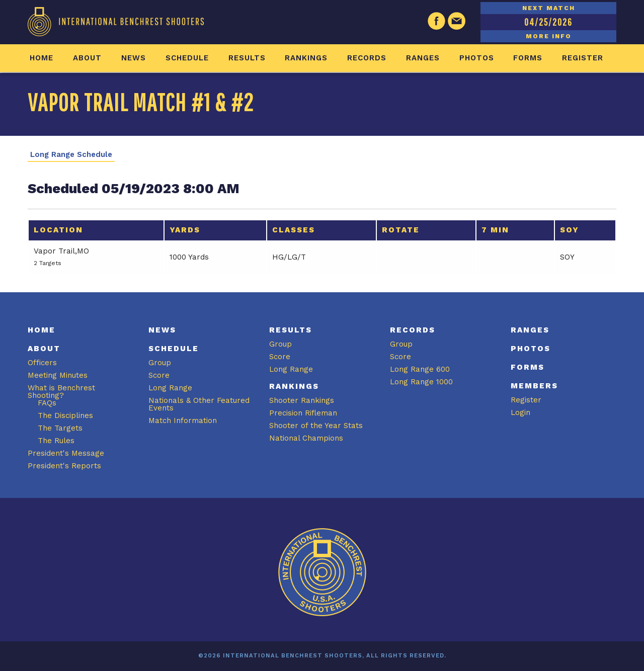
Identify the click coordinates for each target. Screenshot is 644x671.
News (134, 58)
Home (42, 58)
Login (520, 412)
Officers (42, 363)
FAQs (47, 403)
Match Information (183, 421)
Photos (477, 58)
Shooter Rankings (302, 400)
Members (534, 386)
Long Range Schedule (71, 155)
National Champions (306, 438)
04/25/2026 (548, 22)
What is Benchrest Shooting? (61, 392)
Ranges (423, 58)
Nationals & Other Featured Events (199, 404)
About (87, 58)
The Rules (56, 441)
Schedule (187, 58)
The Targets (60, 428)
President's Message (66, 453)
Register (583, 58)
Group (160, 363)
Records (367, 58)
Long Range (170, 388)
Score (159, 375)
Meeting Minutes (58, 375)
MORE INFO (549, 36)
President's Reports (64, 466)
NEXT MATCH (549, 8)
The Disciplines (65, 415)
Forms (528, 58)
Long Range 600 (420, 369)
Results (247, 58)
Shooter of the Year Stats (316, 426)
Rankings (306, 58)
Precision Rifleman (303, 413)
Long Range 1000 (421, 382)
